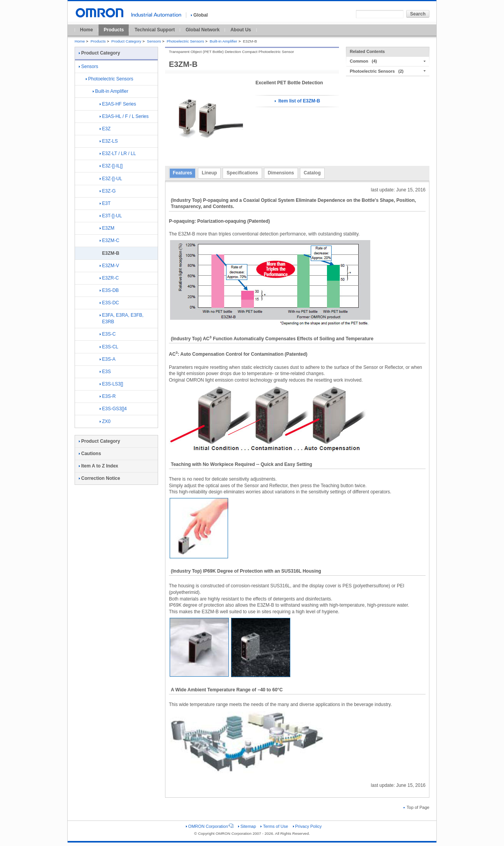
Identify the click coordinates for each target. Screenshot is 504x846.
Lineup (209, 173)
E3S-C (108, 334)
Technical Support (155, 30)
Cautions (90, 454)
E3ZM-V (109, 266)
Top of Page (416, 807)
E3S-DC (109, 303)
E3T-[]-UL (111, 216)
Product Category (126, 41)
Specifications (242, 173)
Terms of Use (274, 826)
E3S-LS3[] (112, 384)
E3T (105, 203)
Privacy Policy (307, 826)
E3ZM (107, 228)
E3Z (105, 129)
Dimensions (281, 173)
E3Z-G (108, 191)
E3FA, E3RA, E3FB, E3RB (122, 318)
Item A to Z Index (99, 466)
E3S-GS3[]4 (113, 409)
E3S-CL (109, 347)
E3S (105, 372)
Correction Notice (100, 478)
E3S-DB (109, 290)
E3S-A (108, 359)
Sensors (154, 41)
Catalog (312, 173)
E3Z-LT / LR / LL (118, 154)
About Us (241, 30)
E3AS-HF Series (118, 104)
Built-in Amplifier (224, 41)
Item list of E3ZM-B (297, 101)
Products (114, 30)
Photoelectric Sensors (185, 41)
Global (199, 15)
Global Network (203, 30)
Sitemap (247, 826)
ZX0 (105, 421)
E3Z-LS (109, 141)
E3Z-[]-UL (111, 179)
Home (86, 30)
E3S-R (108, 396)
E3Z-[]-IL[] (111, 166)
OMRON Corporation (210, 826)
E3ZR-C (109, 278)
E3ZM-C (110, 240)
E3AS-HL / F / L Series (124, 116)
